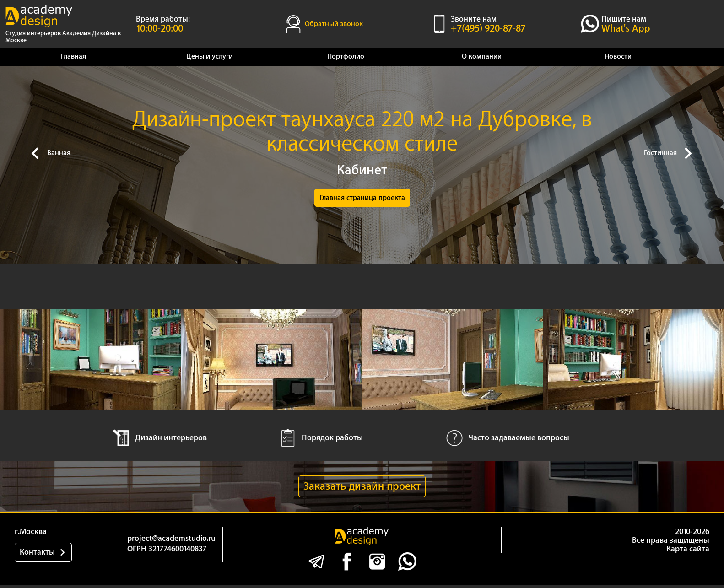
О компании (482, 57)
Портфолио (346, 57)
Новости (618, 57)
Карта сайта (688, 555)
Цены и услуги (210, 57)
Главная (73, 57)
